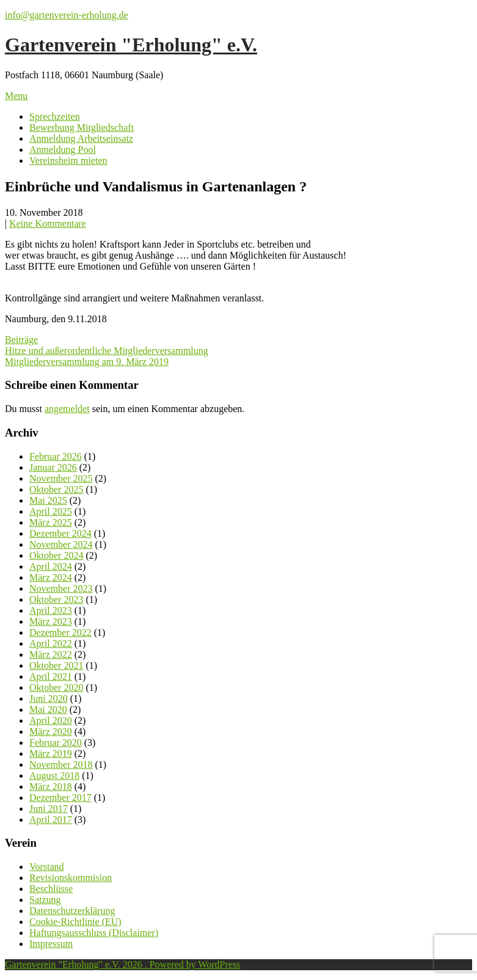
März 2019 (51, 753)
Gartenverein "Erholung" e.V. (131, 45)
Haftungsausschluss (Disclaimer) (94, 933)
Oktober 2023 (56, 599)
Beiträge (21, 340)
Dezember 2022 (60, 632)
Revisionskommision (71, 878)
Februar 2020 (56, 742)
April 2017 (51, 820)
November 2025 (61, 478)
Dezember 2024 (60, 533)
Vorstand (47, 867)
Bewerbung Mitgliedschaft (82, 127)
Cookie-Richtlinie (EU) (75, 922)
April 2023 (51, 610)
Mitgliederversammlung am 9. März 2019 (87, 362)
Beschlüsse (51, 889)
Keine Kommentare (48, 223)
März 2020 (51, 731)
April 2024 (51, 566)
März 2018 (51, 787)
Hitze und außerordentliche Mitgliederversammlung (107, 351)
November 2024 (61, 544)
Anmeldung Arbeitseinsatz (81, 138)
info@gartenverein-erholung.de (67, 15)
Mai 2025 (48, 500)
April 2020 (51, 720)
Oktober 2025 (56, 489)
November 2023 (61, 588)
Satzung (45, 900)
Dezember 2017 (60, 798)
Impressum (51, 944)
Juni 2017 (49, 809)
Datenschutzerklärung (72, 911)
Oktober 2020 (56, 687)
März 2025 (51, 522)
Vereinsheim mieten (68, 160)
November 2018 (61, 764)
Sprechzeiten (55, 116)
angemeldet (67, 409)
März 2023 (51, 621)
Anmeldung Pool (63, 149)
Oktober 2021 (56, 665)
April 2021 (51, 676)
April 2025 (51, 511)
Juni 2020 (49, 698)
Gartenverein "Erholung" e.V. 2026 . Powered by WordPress (122, 964)
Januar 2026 (53, 467)
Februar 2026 (56, 456)
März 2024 (51, 577)
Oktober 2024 (56, 555)
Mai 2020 (48, 709)
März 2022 (51, 654)
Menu (16, 96)
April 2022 (51, 643)
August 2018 (54, 776)
